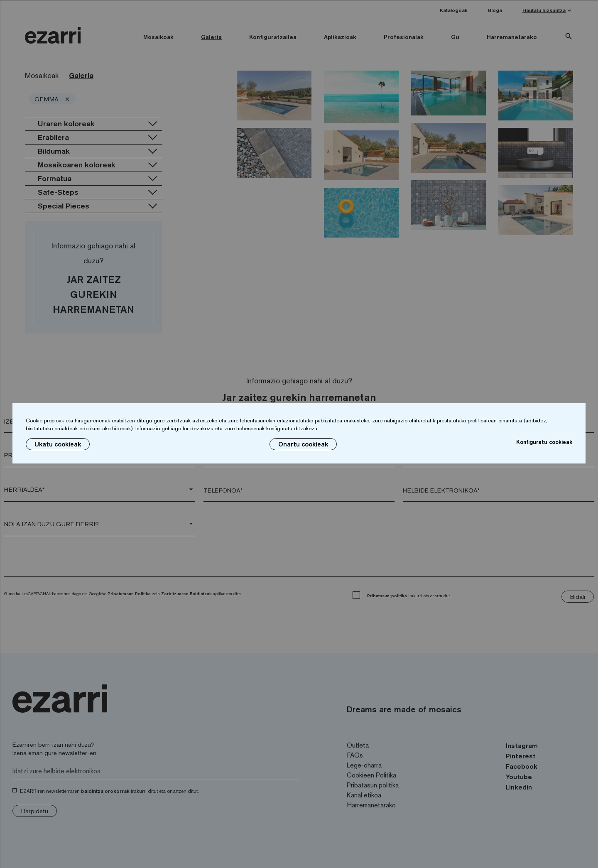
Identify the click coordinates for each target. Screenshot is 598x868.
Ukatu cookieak (58, 444)
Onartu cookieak (303, 444)
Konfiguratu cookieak (544, 442)
